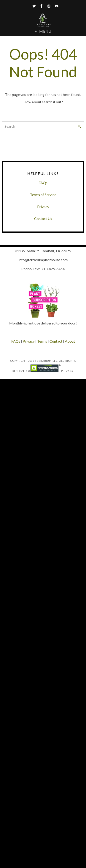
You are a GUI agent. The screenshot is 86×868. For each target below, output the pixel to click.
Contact (56, 341)
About (70, 341)
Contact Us (43, 218)
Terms (42, 341)
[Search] (79, 126)
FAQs (43, 183)
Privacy (43, 207)
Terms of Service (43, 195)
